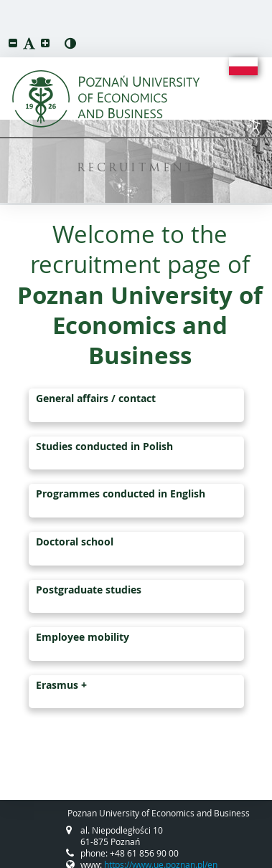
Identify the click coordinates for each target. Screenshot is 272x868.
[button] (13, 43)
